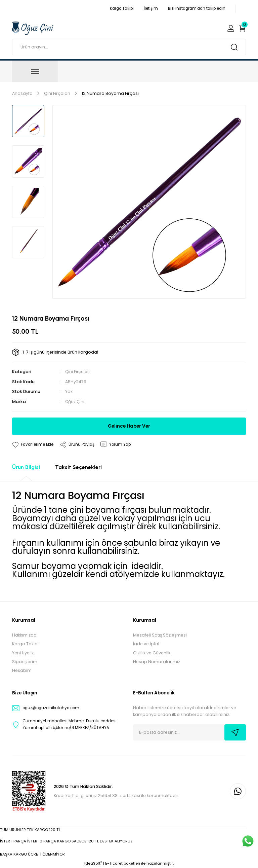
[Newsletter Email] (189, 732)
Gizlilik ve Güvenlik (152, 653)
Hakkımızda (24, 635)
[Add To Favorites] (34, 445)
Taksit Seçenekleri (78, 467)
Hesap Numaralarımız (157, 662)
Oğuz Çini (75, 401)
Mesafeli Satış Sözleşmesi (160, 635)
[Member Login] (231, 28)
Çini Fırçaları (78, 372)
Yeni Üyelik (23, 653)
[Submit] (235, 732)
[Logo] (33, 28)
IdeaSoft (93, 863)
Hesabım (22, 670)
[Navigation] (35, 71)
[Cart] (242, 28)
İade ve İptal (146, 644)
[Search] (129, 47)
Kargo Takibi (25, 644)
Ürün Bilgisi (26, 467)
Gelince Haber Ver (129, 426)
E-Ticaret (114, 863)
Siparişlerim (25, 662)
